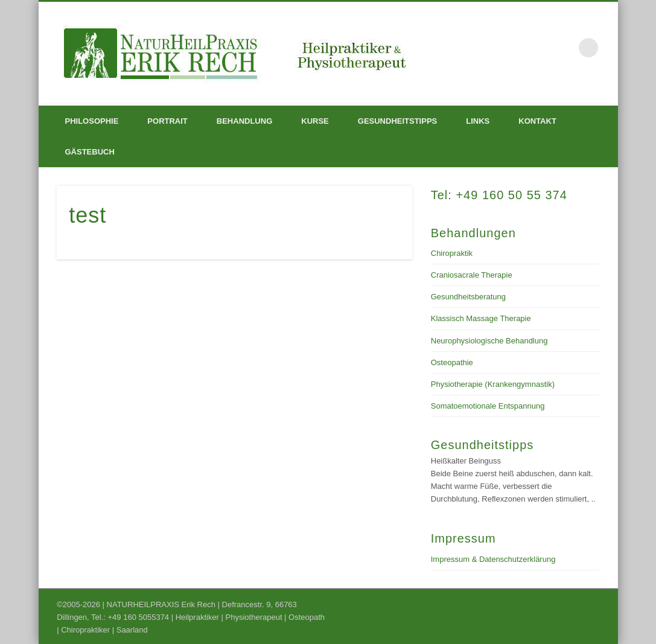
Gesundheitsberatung (468, 297)
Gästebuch (90, 152)
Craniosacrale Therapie (472, 275)
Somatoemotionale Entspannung (488, 406)
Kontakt (537, 121)
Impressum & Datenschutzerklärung (493, 559)
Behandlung (244, 121)
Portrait (167, 121)
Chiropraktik (452, 253)
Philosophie (92, 121)
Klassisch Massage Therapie (481, 318)
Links (478, 121)
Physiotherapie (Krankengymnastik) (493, 384)
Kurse (315, 121)
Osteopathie (452, 362)
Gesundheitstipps (397, 121)
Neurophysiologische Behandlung (489, 341)
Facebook (564, 48)
